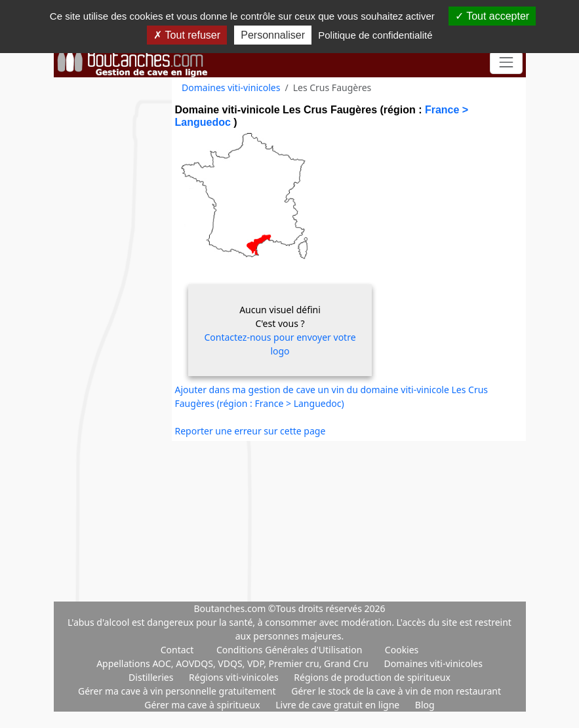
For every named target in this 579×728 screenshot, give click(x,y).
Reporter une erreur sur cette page (250, 431)
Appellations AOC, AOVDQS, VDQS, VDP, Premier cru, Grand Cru (233, 663)
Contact (177, 650)
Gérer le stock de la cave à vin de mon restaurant (396, 691)
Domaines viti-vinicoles (231, 87)
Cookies (402, 650)
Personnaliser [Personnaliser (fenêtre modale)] (273, 35)
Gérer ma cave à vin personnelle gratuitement (178, 691)
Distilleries (152, 677)
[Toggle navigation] (506, 63)
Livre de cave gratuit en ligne (339, 705)
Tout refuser (187, 35)
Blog (425, 705)
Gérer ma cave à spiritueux (203, 705)
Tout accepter (492, 16)
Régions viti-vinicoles (235, 677)
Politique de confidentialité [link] (375, 35)
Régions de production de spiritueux (372, 677)
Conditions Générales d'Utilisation (289, 650)
